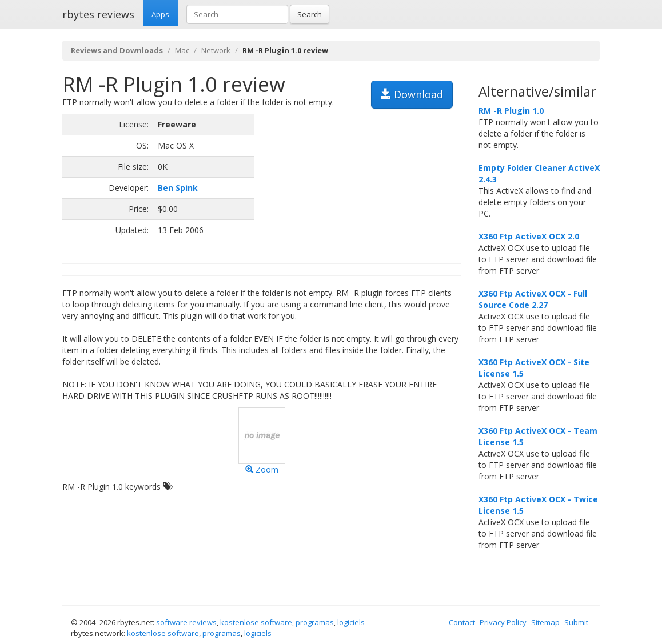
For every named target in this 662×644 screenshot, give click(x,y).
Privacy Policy (503, 622)
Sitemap (545, 622)
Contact (462, 622)
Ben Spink (178, 188)
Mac (182, 50)
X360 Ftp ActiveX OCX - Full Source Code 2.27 (533, 299)
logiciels (351, 622)
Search (310, 14)
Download (412, 94)
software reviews (186, 622)
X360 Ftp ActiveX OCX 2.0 (529, 236)
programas (315, 622)
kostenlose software (256, 622)
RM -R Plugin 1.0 (511, 111)
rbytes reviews (98, 14)
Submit (576, 622)
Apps (160, 14)
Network (216, 50)
